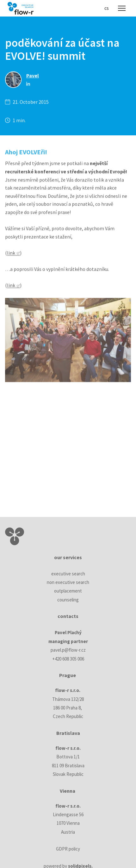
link (11, 254)
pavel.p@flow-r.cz (68, 650)
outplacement (68, 591)
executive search (68, 574)
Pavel (33, 76)
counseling (68, 600)
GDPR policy (68, 849)
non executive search (68, 582)
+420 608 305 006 (68, 659)
